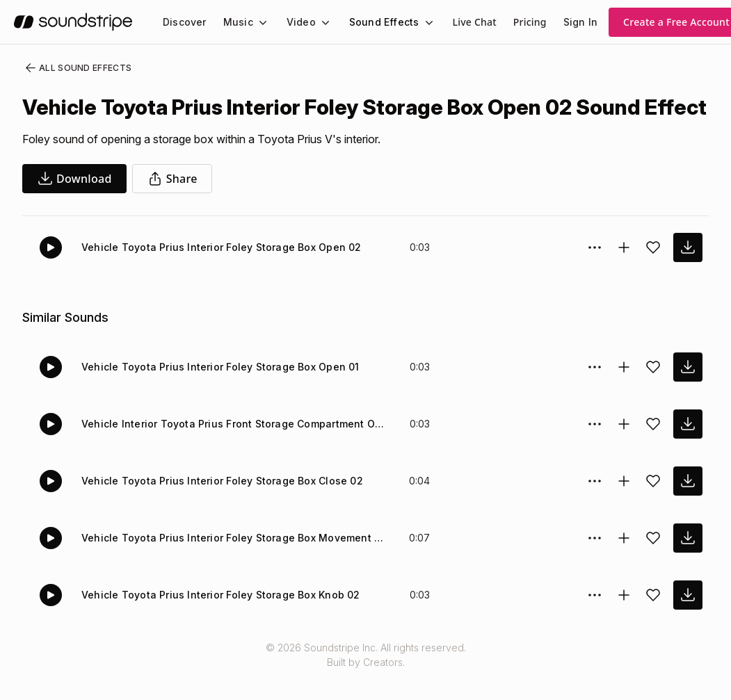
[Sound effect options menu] (595, 272)
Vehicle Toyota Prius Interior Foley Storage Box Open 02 (214, 272)
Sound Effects (375, 22)
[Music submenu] (257, 22)
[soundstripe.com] (73, 22)
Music (234, 22)
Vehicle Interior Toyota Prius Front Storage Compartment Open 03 (235, 449)
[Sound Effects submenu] (416, 22)
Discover (183, 22)
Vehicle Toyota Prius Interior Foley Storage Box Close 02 (214, 506)
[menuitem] (183, 22)
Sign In (568, 22)
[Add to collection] (624, 272)
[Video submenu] (317, 22)
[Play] (51, 272)
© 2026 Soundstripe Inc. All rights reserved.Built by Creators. (365, 680)
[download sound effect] (688, 272)
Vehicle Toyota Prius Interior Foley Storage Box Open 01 (214, 392)
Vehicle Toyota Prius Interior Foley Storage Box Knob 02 (214, 620)
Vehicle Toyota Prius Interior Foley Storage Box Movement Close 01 (235, 563)
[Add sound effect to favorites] (653, 272)
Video (295, 22)
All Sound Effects (74, 68)
